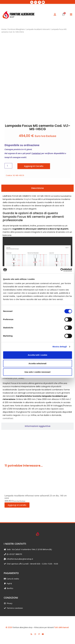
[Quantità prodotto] (8, 166)
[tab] (37, 188)
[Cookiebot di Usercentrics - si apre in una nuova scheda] (60, 270)
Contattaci (36, 153)
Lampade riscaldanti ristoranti (38, 29)
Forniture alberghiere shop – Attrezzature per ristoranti (33, 627)
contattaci (8, 418)
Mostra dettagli (60, 347)
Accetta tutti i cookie (37, 355)
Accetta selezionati (37, 363)
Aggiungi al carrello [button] (17, 505)
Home (4, 29)
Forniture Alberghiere (16, 29)
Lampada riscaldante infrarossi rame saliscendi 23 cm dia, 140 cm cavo (36, 497)
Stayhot (27, 199)
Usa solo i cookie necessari (38, 372)
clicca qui (26, 415)
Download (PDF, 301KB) (13, 378)
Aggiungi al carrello (34, 166)
